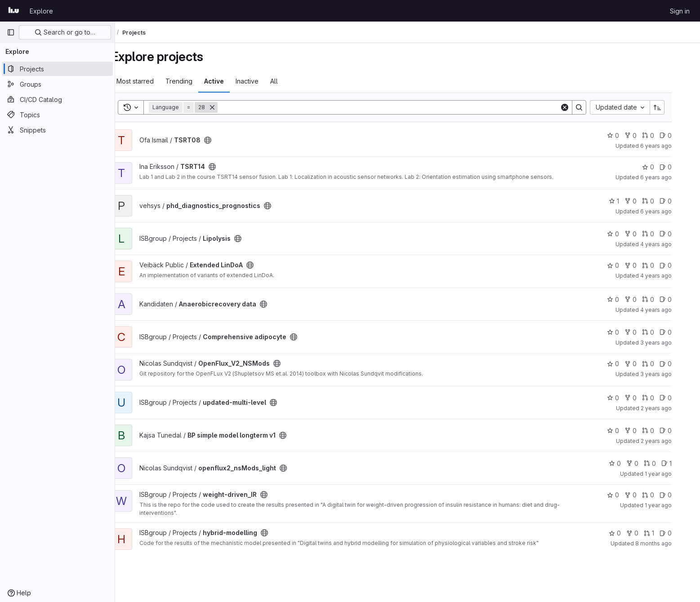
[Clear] (581, 107)
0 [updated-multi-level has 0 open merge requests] (665, 398)
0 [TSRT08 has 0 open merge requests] (665, 135)
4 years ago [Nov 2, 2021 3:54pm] (673, 244)
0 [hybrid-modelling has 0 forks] (649, 533)
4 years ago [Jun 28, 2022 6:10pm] (673, 310)
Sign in (680, 11)
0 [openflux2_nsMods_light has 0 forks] (649, 463)
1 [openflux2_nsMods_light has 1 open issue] (683, 463)
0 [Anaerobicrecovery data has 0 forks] (647, 299)
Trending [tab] (196, 81)
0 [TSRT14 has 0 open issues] (682, 167)
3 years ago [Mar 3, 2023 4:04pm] (673, 343)
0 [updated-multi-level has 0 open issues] (682, 398)
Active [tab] (231, 81)
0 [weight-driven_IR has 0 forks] (647, 495)
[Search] (405, 107)
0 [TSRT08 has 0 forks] (647, 135)
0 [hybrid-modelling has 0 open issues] (682, 533)
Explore (41, 11)
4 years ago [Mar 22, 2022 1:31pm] (673, 276)
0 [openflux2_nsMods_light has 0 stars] (631, 463)
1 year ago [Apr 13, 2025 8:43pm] (675, 505)
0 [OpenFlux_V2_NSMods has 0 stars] (630, 364)
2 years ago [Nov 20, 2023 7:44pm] (673, 408)
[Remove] (229, 107)
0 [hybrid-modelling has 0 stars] (631, 533)
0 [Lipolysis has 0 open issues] (682, 234)
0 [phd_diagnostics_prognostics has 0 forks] (647, 201)
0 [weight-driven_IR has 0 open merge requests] (665, 495)
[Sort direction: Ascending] (674, 107)
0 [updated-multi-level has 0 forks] (647, 398)
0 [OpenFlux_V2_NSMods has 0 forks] (647, 364)
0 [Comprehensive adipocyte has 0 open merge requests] (665, 332)
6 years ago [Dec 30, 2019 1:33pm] (673, 146)
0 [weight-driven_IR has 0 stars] (630, 495)
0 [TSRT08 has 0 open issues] (682, 135)
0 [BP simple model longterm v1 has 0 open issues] (682, 431)
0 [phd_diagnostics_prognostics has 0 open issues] (682, 201)
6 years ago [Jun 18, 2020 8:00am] (673, 211)
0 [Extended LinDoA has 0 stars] (630, 265)
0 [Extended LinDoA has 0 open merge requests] (665, 265)
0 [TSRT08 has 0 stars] (630, 135)
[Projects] (57, 69)
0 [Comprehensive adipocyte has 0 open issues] (682, 332)
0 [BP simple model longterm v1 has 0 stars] (630, 431)
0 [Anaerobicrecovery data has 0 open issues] (682, 299)
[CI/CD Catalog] (57, 99)
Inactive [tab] (264, 81)
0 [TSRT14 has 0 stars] (665, 167)
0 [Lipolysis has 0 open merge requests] (665, 234)
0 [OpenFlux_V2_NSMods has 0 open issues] (682, 364)
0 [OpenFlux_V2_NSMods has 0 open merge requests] (665, 364)
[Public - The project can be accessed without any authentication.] (224, 140)
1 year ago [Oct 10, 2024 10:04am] (675, 474)
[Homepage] (14, 11)
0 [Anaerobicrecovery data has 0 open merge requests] (665, 299)
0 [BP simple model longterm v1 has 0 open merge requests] (665, 431)
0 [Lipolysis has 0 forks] (647, 234)
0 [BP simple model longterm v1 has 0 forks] (647, 431)
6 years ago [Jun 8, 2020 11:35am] (673, 177)
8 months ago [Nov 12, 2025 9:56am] (670, 543)
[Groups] (57, 84)
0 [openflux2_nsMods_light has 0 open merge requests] (667, 463)
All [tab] (291, 81)
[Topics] (57, 115)
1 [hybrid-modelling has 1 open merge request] (666, 533)
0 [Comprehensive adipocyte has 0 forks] (647, 332)
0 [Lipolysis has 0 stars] (630, 234)
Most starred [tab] (152, 81)
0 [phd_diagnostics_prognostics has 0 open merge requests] (665, 201)
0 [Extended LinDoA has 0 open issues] (682, 265)
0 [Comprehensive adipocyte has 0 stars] (630, 332)
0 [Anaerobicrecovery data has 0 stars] (630, 299)
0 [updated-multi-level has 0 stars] (630, 398)
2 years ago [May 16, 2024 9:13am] (673, 441)
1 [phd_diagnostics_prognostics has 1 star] (631, 201)
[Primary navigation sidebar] (11, 32)
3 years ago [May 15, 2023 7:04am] (673, 374)
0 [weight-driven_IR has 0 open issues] (682, 495)
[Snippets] (57, 130)
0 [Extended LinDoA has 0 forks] (647, 265)
